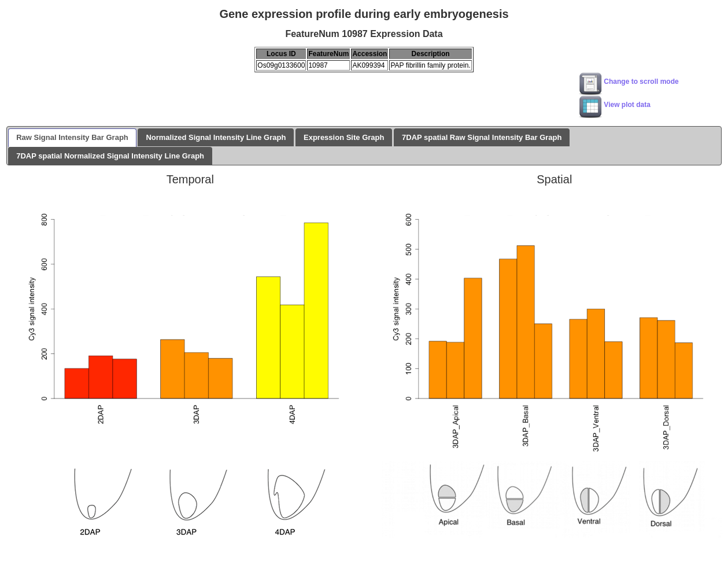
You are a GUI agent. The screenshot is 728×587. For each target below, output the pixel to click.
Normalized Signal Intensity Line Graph (216, 137)
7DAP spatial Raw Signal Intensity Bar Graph (482, 137)
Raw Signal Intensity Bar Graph (72, 137)
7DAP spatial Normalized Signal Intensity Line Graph (110, 156)
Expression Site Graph (344, 137)
